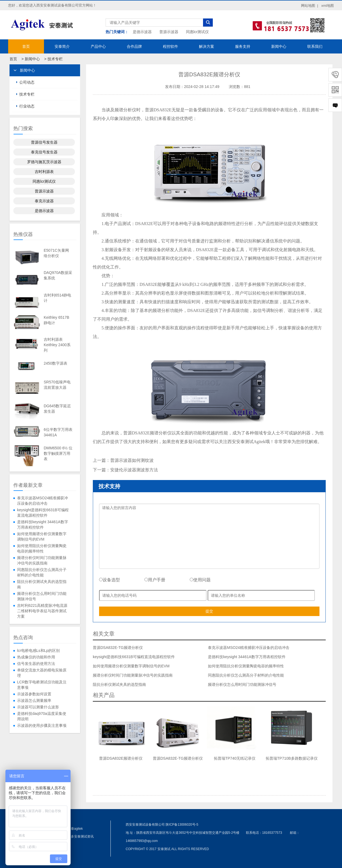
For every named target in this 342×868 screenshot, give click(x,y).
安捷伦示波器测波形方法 (134, 470)
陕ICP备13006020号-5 (182, 825)
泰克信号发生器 (44, 152)
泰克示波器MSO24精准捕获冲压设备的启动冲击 (42, 501)
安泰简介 (62, 46)
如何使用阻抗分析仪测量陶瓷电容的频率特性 (42, 548)
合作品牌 (134, 46)
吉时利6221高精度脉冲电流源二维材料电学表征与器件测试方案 (42, 611)
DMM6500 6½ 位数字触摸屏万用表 (58, 453)
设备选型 (110, 580)
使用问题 (200, 580)
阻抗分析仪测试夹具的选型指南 (42, 584)
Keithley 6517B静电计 (56, 320)
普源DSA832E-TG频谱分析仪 (118, 648)
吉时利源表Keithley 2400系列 (57, 345)
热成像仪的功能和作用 (36, 657)
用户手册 (155, 580)
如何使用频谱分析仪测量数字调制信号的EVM (42, 536)
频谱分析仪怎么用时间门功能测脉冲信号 (42, 596)
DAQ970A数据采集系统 (58, 275)
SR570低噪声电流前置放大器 (57, 385)
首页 (26, 46)
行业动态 (27, 106)
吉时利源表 (44, 172)
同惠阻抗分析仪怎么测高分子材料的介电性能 (42, 572)
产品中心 (98, 46)
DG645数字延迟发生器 (57, 409)
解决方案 (207, 46)
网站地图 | (310, 6)
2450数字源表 (56, 363)
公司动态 (27, 82)
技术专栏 (55, 59)
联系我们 (315, 46)
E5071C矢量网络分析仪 (56, 253)
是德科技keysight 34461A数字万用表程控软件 (43, 525)
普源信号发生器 (44, 142)
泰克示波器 (44, 201)
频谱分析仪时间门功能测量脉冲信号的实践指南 (42, 560)
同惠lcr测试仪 (197, 32)
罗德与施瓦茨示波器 (44, 162)
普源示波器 (169, 32)
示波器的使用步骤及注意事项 (42, 725)
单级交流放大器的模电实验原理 (42, 673)
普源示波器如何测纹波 (132, 460)
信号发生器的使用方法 (36, 664)
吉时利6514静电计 (57, 298)
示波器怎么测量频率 (34, 700)
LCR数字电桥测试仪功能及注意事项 (42, 685)
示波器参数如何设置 (34, 694)
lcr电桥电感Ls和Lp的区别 (38, 651)
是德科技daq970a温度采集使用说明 (42, 716)
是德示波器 (142, 32)
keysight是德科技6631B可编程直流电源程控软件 (43, 513)
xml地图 (328, 6)
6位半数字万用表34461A (58, 432)
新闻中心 (279, 46)
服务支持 (243, 46)
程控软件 (170, 46)
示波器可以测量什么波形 (38, 707)
